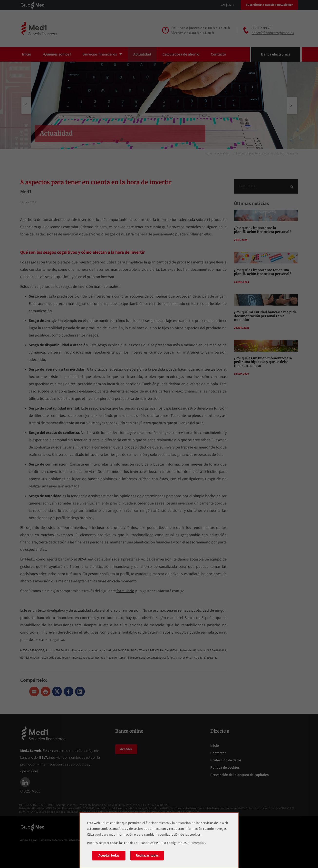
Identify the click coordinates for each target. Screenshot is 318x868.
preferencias (196, 843)
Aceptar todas (109, 856)
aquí (98, 835)
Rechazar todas (147, 856)
